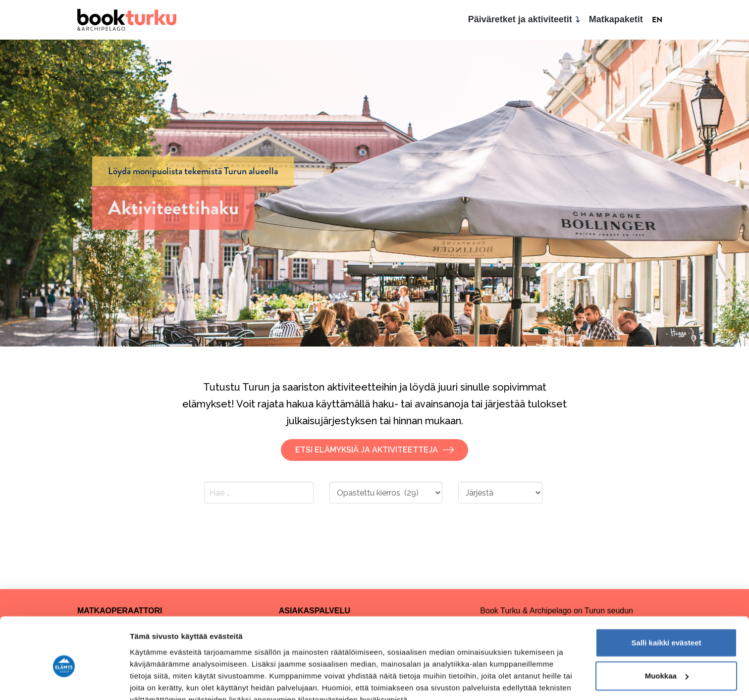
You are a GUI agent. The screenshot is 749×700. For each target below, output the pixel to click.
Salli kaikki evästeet (667, 596)
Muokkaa (667, 629)
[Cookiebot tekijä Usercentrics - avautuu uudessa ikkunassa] (64, 681)
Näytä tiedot (151, 680)
